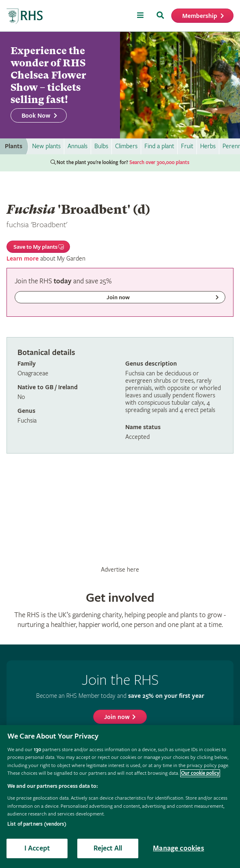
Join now (117, 717)
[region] (120, 797)
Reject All (108, 848)
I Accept (37, 848)
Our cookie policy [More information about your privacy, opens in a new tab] (200, 773)
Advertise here (120, 570)
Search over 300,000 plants (159, 163)
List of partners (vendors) (37, 824)
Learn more (23, 259)
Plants (14, 146)
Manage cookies (179, 848)
